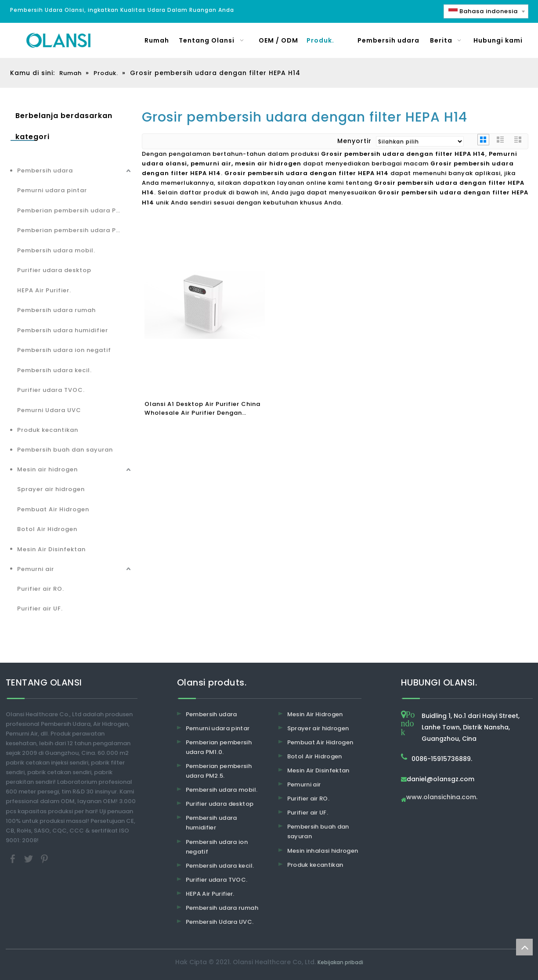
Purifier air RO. (41, 589)
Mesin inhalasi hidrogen (323, 851)
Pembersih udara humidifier (63, 330)
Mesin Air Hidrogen (315, 714)
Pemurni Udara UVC (49, 410)
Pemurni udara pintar (52, 190)
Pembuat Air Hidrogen (53, 509)
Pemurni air (36, 569)
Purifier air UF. (40, 608)
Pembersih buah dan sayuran (65, 450)
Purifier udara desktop (54, 270)
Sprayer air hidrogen (51, 489)
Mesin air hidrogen (47, 469)
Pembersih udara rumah (56, 310)
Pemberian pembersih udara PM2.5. (75, 230)
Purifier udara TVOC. (51, 390)
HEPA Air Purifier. (44, 290)
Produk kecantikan (48, 430)
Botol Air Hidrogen (47, 529)
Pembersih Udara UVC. (220, 922)
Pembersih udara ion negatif (64, 350)
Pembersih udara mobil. (56, 250)
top (524, 947)
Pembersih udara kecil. (54, 370)
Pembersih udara (45, 171)
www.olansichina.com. (442, 798)
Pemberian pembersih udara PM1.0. (75, 210)
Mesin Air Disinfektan (51, 549)
